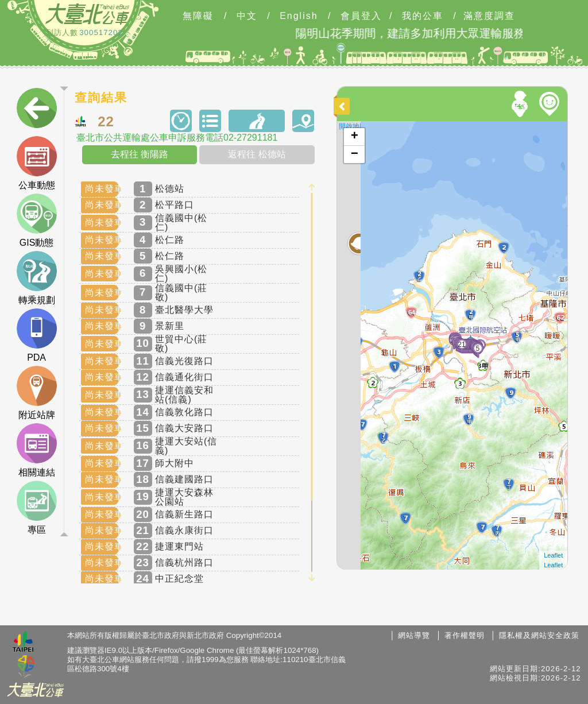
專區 (37, 508)
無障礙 (198, 16)
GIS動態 (37, 221)
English (299, 16)
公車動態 (37, 163)
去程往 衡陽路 (140, 154)
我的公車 (423, 16)
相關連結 (37, 450)
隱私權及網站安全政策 (539, 635)
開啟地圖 (353, 126)
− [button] (355, 154)
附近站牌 (37, 393)
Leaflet (553, 555)
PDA (37, 335)
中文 (247, 16)
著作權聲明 (465, 635)
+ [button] (355, 137)
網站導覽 (414, 635)
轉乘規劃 (37, 278)
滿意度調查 (489, 16)
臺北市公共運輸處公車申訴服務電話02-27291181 (177, 138)
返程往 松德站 (257, 154)
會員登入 (361, 16)
